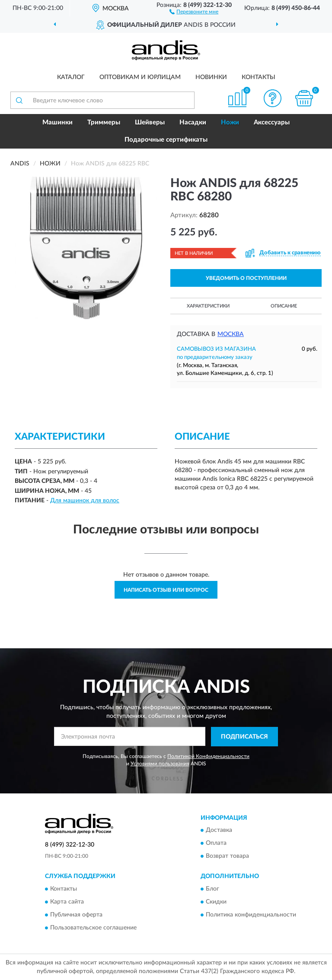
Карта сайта (67, 902)
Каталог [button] (71, 77)
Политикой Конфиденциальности (208, 756)
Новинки (211, 77)
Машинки (57, 122)
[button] (194, 11)
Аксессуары (272, 122)
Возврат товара (227, 856)
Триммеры (104, 122)
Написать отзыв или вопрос (166, 590)
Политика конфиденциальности (251, 915)
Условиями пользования (160, 764)
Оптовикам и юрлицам (140, 77)
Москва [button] (231, 334)
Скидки (216, 902)
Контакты (259, 77)
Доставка (219, 831)
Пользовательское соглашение (93, 928)
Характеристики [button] (208, 306)
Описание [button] (284, 306)
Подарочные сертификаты (166, 140)
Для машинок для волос (85, 501)
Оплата (216, 844)
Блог (212, 889)
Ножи (230, 122)
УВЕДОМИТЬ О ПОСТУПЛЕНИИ (246, 278)
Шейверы (150, 122)
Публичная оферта (76, 915)
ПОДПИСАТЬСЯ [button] (244, 737)
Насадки (193, 122)
